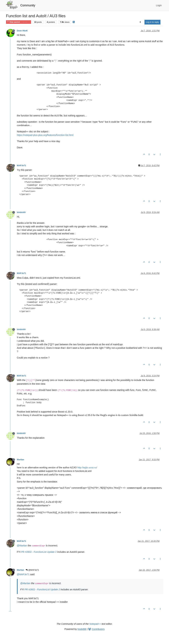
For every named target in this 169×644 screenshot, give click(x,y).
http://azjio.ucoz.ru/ (87, 468)
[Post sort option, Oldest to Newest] (140, 22)
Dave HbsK (22, 31)
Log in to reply (152, 22)
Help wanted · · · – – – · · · (19, 22)
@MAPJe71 (32, 570)
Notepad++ (95, 624)
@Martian (22, 546)
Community (28, 5)
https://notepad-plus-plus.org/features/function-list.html (45, 135)
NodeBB (82, 629)
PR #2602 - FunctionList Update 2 (39, 552)
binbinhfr (21, 212)
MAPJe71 (21, 166)
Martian (21, 460)
